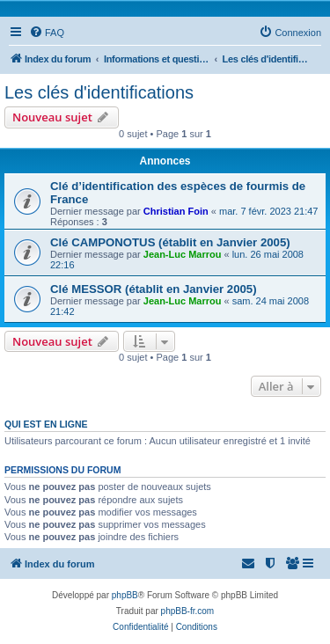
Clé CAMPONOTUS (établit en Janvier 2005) (170, 242)
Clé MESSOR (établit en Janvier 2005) (154, 289)
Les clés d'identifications (99, 92)
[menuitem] (47, 33)
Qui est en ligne (46, 424)
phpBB (125, 595)
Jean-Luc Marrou (183, 254)
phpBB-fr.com (188, 611)
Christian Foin (176, 211)
